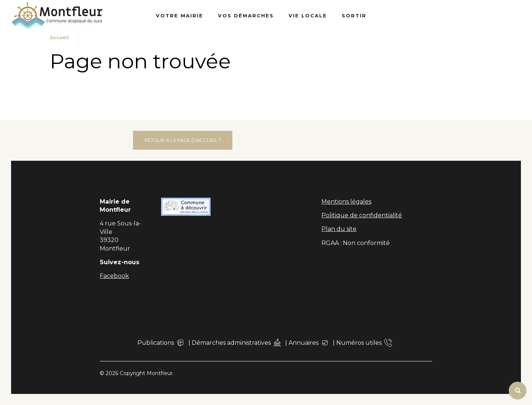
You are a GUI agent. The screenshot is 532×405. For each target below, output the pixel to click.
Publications (161, 343)
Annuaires (309, 343)
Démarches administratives (236, 343)
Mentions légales (346, 202)
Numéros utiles (364, 343)
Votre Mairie (180, 16)
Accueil (59, 38)
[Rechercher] (518, 391)
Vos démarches (246, 16)
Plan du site (339, 229)
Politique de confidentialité (362, 215)
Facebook (114, 276)
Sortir (354, 16)
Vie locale (308, 16)
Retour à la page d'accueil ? (183, 140)
